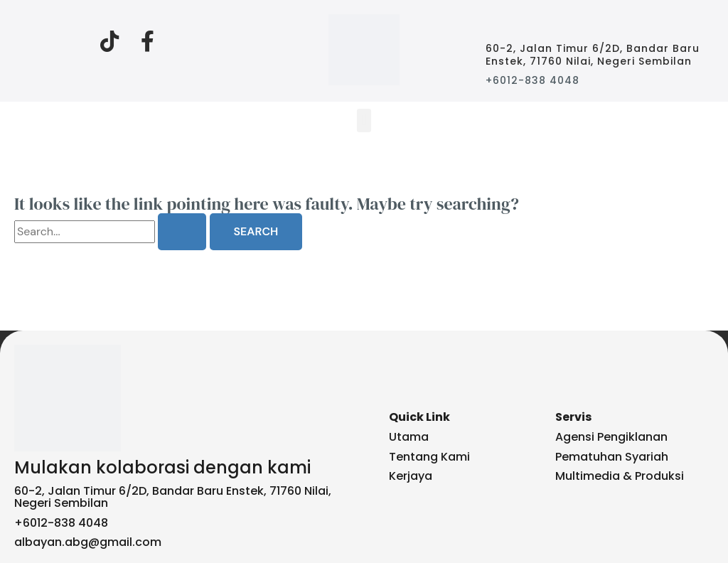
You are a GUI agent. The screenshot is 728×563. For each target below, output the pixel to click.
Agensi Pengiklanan (611, 437)
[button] (364, 120)
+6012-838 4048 (532, 80)
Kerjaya (411, 476)
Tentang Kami (429, 457)
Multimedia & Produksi (620, 476)
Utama (409, 437)
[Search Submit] (182, 232)
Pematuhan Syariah (612, 457)
